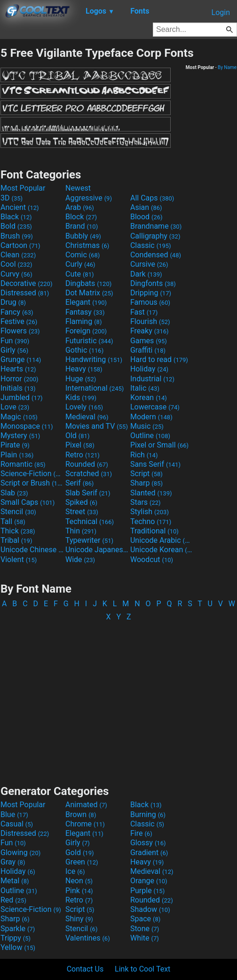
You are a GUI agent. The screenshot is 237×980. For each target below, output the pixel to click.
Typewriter (89, 540)
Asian (146, 207)
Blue (14, 814)
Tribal (16, 540)
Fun (15, 341)
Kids (81, 397)
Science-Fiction (32, 474)
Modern (151, 417)
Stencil (18, 512)
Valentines (88, 938)
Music (147, 426)
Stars (146, 502)
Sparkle (18, 929)
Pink (79, 891)
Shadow (150, 909)
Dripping (151, 293)
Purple (147, 891)
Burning (148, 814)
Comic (83, 255)
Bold (16, 226)
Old (77, 436)
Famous (150, 302)
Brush (17, 236)
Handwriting (94, 359)
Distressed (25, 293)
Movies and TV (97, 426)
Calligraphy (155, 236)
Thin (81, 531)
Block (81, 217)
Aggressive (89, 198)
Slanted (151, 493)
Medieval (87, 417)
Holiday (149, 369)
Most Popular (23, 188)
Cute (80, 274)
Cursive (149, 264)
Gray (13, 862)
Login (221, 12)
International (95, 388)
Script (146, 474)
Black (16, 217)
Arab (80, 207)
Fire (141, 833)
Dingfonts (153, 283)
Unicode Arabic (162, 540)
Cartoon (20, 245)
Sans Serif (155, 464)
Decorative (26, 283)
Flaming (83, 321)
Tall (13, 521)
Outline (150, 436)
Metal (15, 881)
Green (82, 862)
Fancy (17, 312)
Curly (80, 264)
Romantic (23, 464)
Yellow (18, 947)
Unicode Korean (162, 550)
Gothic (84, 350)
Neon (79, 881)
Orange (149, 881)
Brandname (156, 226)
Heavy (84, 369)
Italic (145, 388)
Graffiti (148, 350)
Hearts (18, 369)
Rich (144, 455)
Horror (20, 379)
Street (82, 512)
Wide (80, 559)
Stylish (150, 512)
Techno (151, 521)
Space (145, 919)
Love (15, 407)
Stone (145, 929)
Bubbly (83, 236)
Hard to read (159, 359)
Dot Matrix (89, 293)
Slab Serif (88, 493)
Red (13, 900)
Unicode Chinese (32, 550)
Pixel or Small (159, 445)
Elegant (86, 302)
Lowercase (155, 407)
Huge (81, 379)
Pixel (80, 445)
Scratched (89, 474)
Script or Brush (32, 483)
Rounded (87, 464)
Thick (18, 531)
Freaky (150, 331)
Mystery (20, 436)
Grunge (21, 359)
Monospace (27, 426)
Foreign (86, 331)
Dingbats (88, 283)
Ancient (20, 207)
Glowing (20, 853)
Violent (19, 559)
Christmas (87, 245)
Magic (19, 417)
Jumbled (22, 397)
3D (12, 198)
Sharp (146, 483)
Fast (144, 312)
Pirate (15, 445)
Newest (78, 188)
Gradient (149, 853)
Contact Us (85, 969)
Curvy (16, 274)
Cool (16, 264)
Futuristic (89, 341)
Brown (81, 814)
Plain (17, 455)
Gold (80, 853)
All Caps (152, 198)
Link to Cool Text (142, 969)
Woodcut (152, 559)
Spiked (81, 502)
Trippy (16, 938)
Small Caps (28, 502)
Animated (86, 805)
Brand (82, 226)
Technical (90, 521)
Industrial (152, 379)
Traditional (154, 531)
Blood (146, 217)
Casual (17, 824)
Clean (18, 255)
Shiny (79, 919)
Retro (83, 455)
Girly (14, 350)
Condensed (156, 255)
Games (149, 341)
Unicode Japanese (97, 550)
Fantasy (85, 312)
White (145, 938)
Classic (151, 245)
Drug (13, 302)
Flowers (20, 331)
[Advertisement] (118, 699)
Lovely (84, 407)
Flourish (150, 321)
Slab (14, 493)
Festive (19, 321)
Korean (149, 397)
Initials (18, 388)
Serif (79, 483)
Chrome (85, 824)
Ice (75, 871)
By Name (227, 67)
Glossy (148, 843)
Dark (146, 274)
